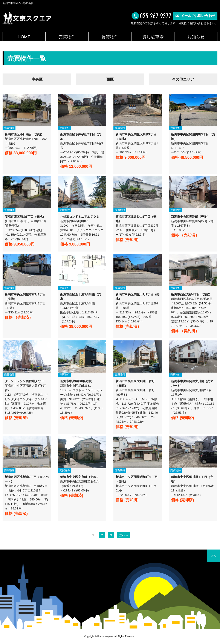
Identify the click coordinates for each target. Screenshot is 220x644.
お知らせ (196, 37)
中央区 (37, 80)
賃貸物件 (110, 37)
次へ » (124, 535)
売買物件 (67, 37)
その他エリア (183, 80)
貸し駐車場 (153, 37)
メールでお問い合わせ (198, 16)
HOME (24, 37)
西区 (110, 80)
